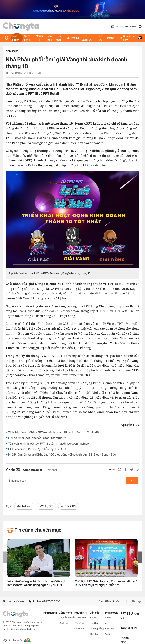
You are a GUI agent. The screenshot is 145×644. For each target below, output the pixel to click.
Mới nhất (52, 470)
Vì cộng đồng (97, 623)
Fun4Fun (94, 617)
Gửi (132, 480)
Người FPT (40, 38)
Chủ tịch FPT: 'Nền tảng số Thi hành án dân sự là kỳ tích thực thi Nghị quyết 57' (106, 577)
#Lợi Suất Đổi (69, 500)
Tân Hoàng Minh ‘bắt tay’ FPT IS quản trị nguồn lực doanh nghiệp (49, 444)
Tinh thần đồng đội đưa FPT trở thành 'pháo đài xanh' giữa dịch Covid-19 (54, 432)
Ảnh (107, 617)
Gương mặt (80, 612)
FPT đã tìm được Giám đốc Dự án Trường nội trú (38, 438)
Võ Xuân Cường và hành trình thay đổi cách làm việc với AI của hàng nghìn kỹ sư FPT (37, 577)
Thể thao (59, 38)
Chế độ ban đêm (132, 38)
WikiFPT (110, 628)
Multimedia (73, 38)
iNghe (110, 38)
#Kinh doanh (24, 500)
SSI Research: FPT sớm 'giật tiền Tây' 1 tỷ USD (37, 449)
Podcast (110, 623)
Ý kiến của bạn (72, 480)
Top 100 (100, 38)
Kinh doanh (16, 38)
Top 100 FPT (129, 622)
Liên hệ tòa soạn (14, 595)
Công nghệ (27, 38)
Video (108, 612)
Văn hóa (50, 38)
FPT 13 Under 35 (87, 38)
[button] (140, 551)
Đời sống (79, 617)
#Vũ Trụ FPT (46, 500)
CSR (119, 38)
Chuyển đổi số (66, 612)
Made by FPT (66, 617)
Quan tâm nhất (33, 470)
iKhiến (93, 612)
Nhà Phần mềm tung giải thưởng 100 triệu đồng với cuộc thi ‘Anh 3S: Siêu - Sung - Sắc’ (62, 455)
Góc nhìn (79, 623)
